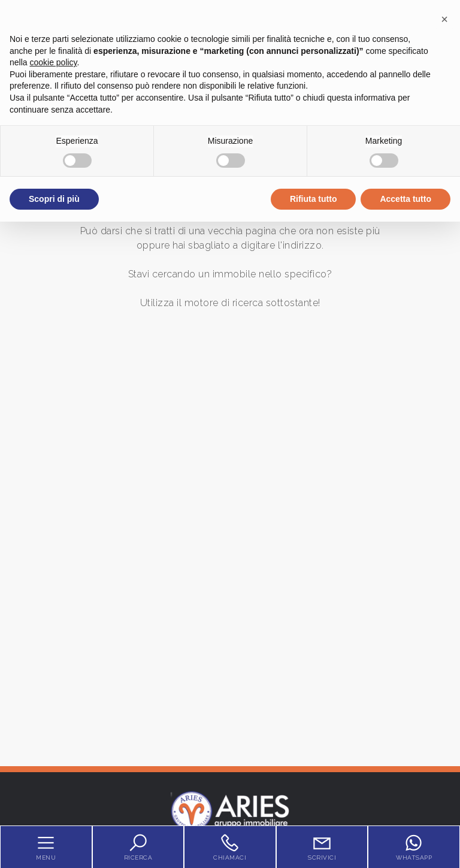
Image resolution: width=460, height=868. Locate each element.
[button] (444, 19)
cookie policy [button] (53, 62)
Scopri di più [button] (54, 199)
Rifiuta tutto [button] (314, 199)
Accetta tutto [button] (405, 199)
